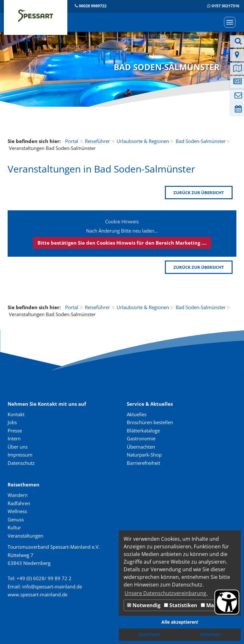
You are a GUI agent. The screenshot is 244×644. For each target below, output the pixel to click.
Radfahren (19, 503)
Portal (72, 141)
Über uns (18, 447)
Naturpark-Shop (144, 455)
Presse (15, 430)
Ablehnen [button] (210, 634)
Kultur (14, 527)
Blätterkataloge (143, 430)
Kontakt (16, 414)
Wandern (18, 495)
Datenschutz (21, 463)
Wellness (17, 511)
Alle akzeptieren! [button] (180, 622)
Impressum (20, 455)
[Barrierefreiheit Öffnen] (227, 602)
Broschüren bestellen (150, 422)
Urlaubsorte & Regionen (143, 141)
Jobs (12, 422)
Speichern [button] (149, 634)
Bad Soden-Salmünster (201, 141)
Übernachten (141, 447)
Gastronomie (141, 438)
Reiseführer (97, 141)
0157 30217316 (225, 6)
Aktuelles (137, 414)
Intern (14, 438)
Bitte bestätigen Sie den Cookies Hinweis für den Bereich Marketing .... (122, 243)
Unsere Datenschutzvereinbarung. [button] (166, 593)
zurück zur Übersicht (199, 193)
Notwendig (144, 605)
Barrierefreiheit (143, 463)
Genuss (16, 519)
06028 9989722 (93, 6)
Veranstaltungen (25, 536)
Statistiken (181, 605)
